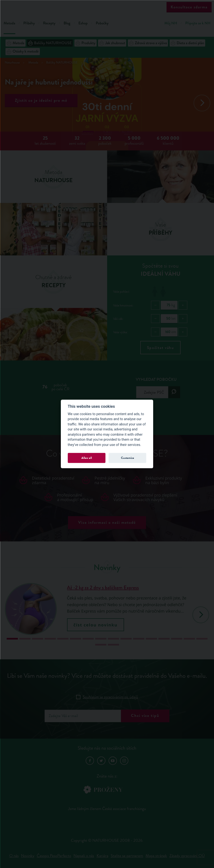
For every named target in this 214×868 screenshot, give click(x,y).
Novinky (28, 856)
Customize (128, 458)
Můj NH (171, 23)
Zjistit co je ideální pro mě (41, 100)
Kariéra (102, 856)
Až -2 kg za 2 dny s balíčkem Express (103, 588)
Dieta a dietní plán (187, 43)
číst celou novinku (95, 625)
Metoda (9, 23)
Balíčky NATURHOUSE (50, 43)
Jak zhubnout (112, 43)
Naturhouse (12, 63)
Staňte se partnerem (127, 856)
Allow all (87, 458)
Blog (67, 23)
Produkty (86, 43)
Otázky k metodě (23, 51)
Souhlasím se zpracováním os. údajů (110, 697)
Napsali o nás (84, 856)
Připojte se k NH (198, 23)
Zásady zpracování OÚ (187, 856)
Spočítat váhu (161, 348)
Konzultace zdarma (189, 7)
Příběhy (29, 23)
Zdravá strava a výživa (148, 43)
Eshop (83, 23)
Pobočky (102, 23)
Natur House (107, 8)
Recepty (49, 23)
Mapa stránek (156, 856)
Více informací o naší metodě (107, 522)
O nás (14, 856)
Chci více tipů (145, 716)
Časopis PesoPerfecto (54, 856)
